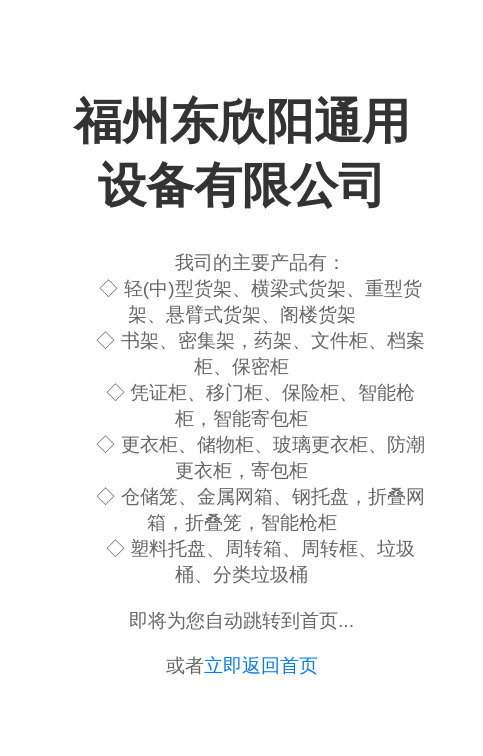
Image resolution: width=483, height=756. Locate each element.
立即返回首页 (261, 665)
